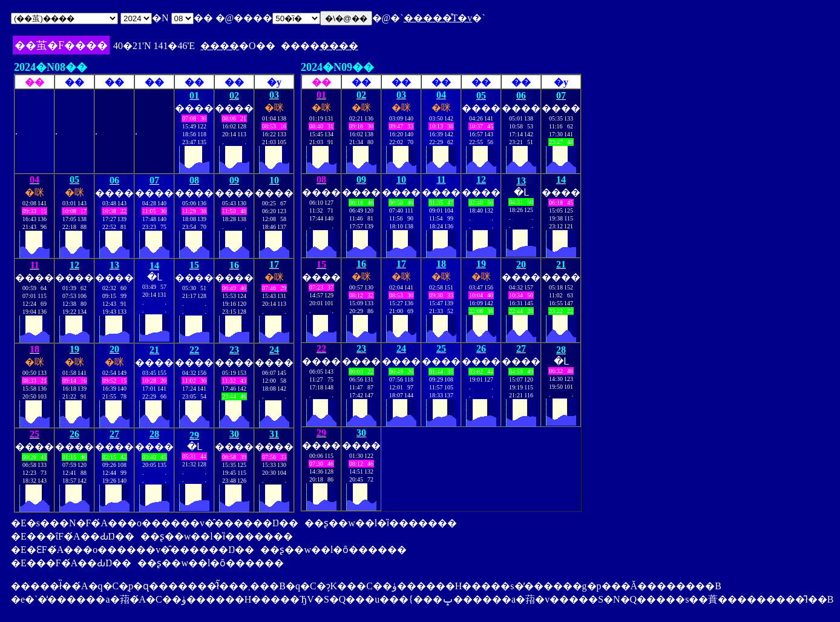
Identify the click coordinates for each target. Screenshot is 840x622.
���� (220, 46)
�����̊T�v (438, 18)
